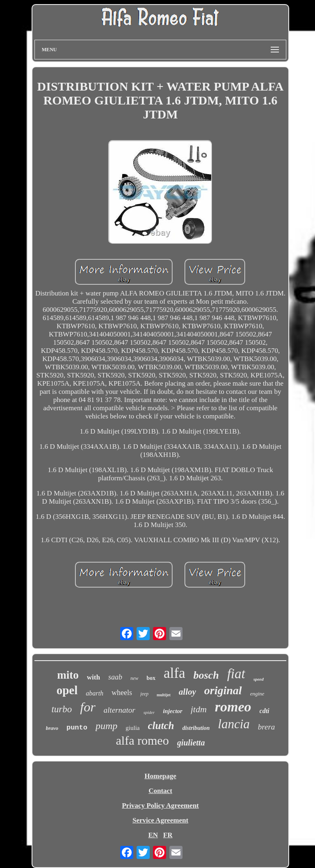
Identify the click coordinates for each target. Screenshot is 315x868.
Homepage (160, 776)
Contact (160, 791)
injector (173, 711)
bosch (206, 675)
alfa (174, 673)
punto (77, 728)
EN (153, 835)
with (94, 677)
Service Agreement (160, 820)
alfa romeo (143, 740)
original (223, 690)
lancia (234, 724)
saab (115, 677)
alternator (120, 710)
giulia (132, 728)
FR (168, 835)
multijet (164, 695)
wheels (122, 693)
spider (149, 712)
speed (259, 679)
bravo (52, 728)
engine (257, 694)
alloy (187, 692)
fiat (236, 674)
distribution (196, 728)
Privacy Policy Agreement (160, 806)
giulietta (191, 743)
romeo (233, 707)
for (88, 707)
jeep (144, 694)
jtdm (199, 709)
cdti (265, 711)
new (134, 678)
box (151, 678)
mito (68, 675)
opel (67, 690)
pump (106, 726)
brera (267, 727)
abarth (95, 693)
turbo (62, 709)
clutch (161, 726)
